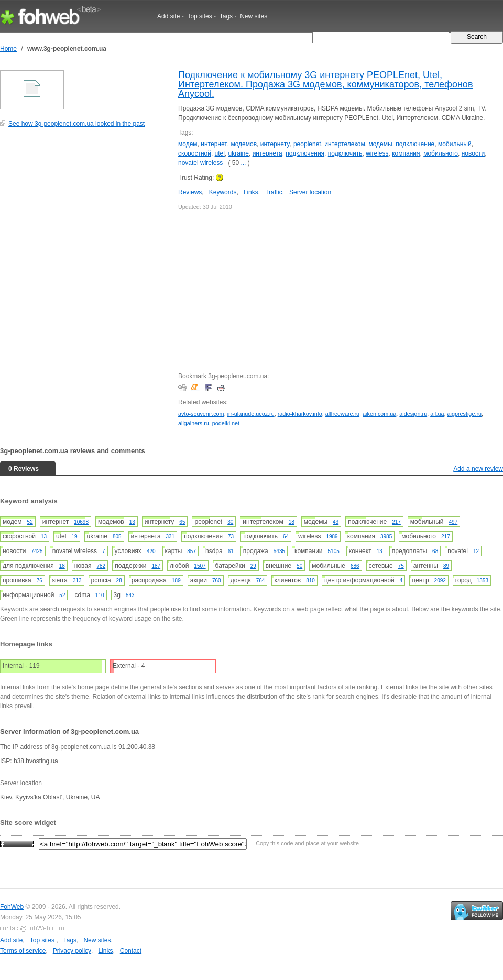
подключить (345, 153)
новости (473, 153)
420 (151, 551)
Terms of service (23, 951)
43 (336, 522)
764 (261, 581)
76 (40, 581)
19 (74, 537)
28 (119, 581)
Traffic (274, 192)
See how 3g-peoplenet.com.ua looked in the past (76, 124)
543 (130, 595)
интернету (275, 144)
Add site (168, 16)
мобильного (441, 153)
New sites (254, 16)
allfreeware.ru (342, 414)
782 (101, 566)
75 (401, 566)
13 (132, 522)
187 (156, 566)
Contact (131, 951)
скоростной (195, 153)
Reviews (190, 192)
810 (310, 581)
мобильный (455, 144)
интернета (267, 153)
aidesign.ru (413, 414)
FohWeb (12, 907)
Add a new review (478, 469)
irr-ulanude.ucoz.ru (251, 414)
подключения (305, 153)
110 (100, 595)
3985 (386, 537)
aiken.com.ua (379, 414)
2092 (440, 581)
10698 (81, 522)
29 (253, 566)
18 (292, 522)
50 (299, 566)
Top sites (199, 16)
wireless (377, 153)
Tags (226, 16)
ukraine (239, 153)
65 (182, 522)
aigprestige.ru (464, 414)
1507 (200, 566)
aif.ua (437, 414)
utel (220, 153)
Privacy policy (72, 951)
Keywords (223, 192)
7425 (37, 551)
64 (286, 537)
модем (188, 144)
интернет (214, 144)
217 (396, 522)
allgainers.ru (194, 423)
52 (30, 522)
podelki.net (226, 423)
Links (251, 192)
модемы (380, 144)
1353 (483, 581)
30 (230, 522)
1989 (332, 537)
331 (171, 537)
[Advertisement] (79, 206)
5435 (279, 551)
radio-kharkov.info (300, 414)
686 (355, 566)
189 (176, 581)
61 (231, 551)
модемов (244, 144)
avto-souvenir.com (201, 414)
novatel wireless (200, 163)
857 (192, 551)
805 (117, 537)
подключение (415, 144)
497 (453, 522)
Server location (310, 192)
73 (231, 537)
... (243, 163)
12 (476, 551)
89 (446, 566)
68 (435, 551)
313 (77, 581)
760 (217, 581)
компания (406, 153)
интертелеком (345, 144)
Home (8, 49)
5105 (334, 551)
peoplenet (307, 144)
